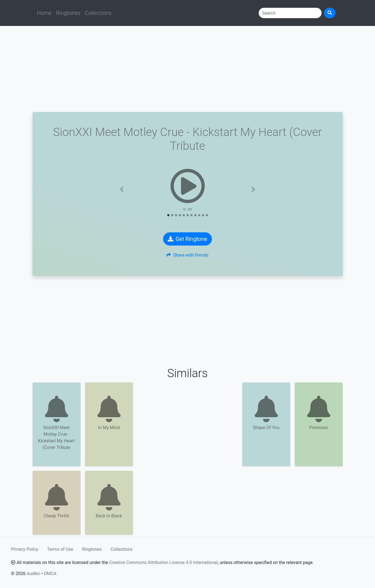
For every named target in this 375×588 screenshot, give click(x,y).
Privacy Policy (25, 549)
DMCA (50, 574)
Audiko (33, 574)
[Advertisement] (188, 69)
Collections (98, 13)
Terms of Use (60, 549)
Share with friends (187, 255)
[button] (122, 189)
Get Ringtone (188, 239)
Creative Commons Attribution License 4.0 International (163, 562)
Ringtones (68, 13)
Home (44, 13)
